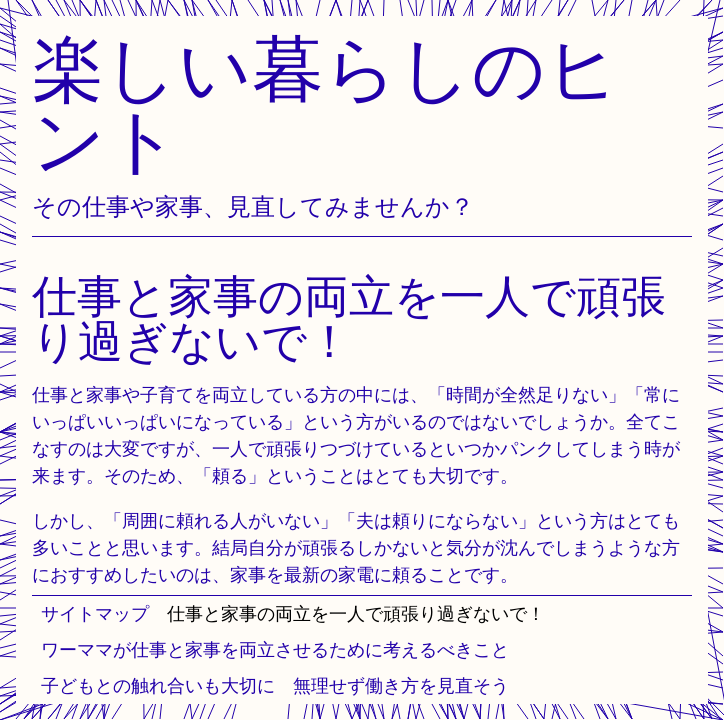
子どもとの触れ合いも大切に (158, 685)
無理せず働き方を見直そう (401, 685)
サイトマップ (95, 613)
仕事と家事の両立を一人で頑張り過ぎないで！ (356, 613)
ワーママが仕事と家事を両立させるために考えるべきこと (275, 649)
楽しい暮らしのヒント (326, 103)
